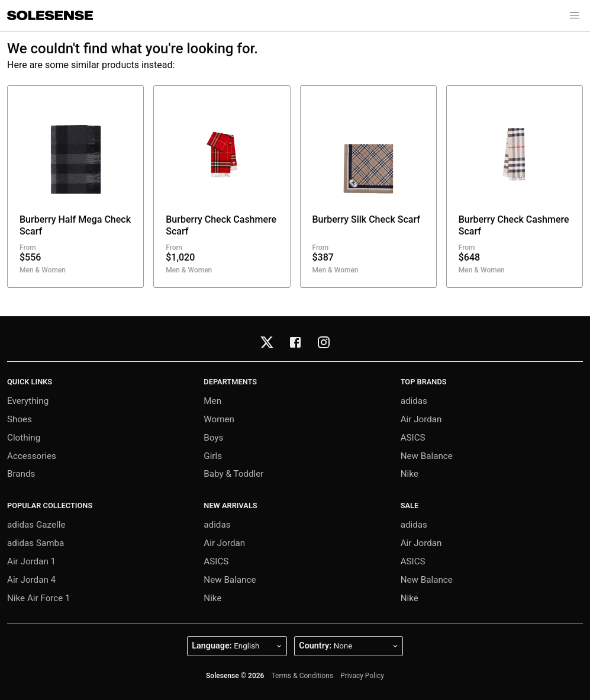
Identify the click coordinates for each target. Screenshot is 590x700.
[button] (575, 15)
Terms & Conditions (302, 676)
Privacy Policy (362, 676)
